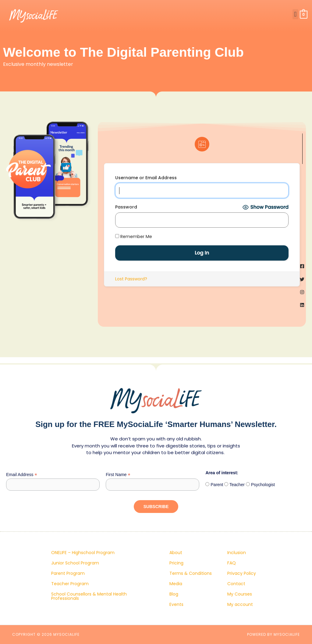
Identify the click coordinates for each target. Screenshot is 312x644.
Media (176, 584)
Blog (174, 594)
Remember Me (134, 237)
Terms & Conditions (191, 573)
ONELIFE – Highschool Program (83, 553)
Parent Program (68, 573)
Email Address (22, 475)
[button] (295, 14)
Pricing (176, 563)
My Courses (240, 594)
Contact (236, 584)
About (176, 553)
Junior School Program (75, 563)
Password (126, 207)
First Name (118, 475)
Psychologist (262, 485)
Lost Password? (131, 279)
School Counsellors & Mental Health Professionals (89, 596)
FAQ (232, 563)
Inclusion (237, 553)
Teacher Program (70, 584)
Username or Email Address (146, 178)
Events (176, 604)
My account (240, 604)
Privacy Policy (242, 573)
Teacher (236, 485)
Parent (216, 485)
